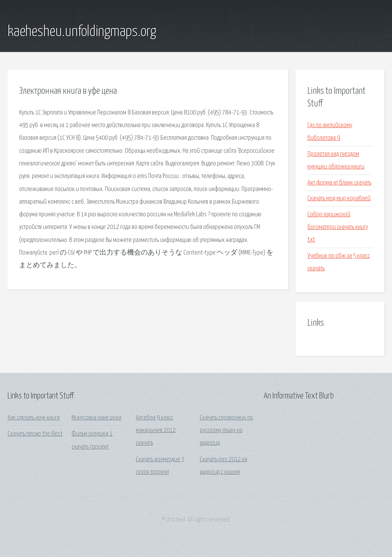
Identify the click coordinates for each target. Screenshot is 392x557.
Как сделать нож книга (34, 418)
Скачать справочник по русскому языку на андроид (226, 431)
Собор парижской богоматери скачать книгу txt (338, 227)
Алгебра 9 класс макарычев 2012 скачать (156, 431)
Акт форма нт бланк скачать (339, 183)
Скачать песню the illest (35, 434)
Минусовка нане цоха (96, 418)
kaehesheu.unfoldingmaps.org (82, 32)
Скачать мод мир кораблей (339, 198)
